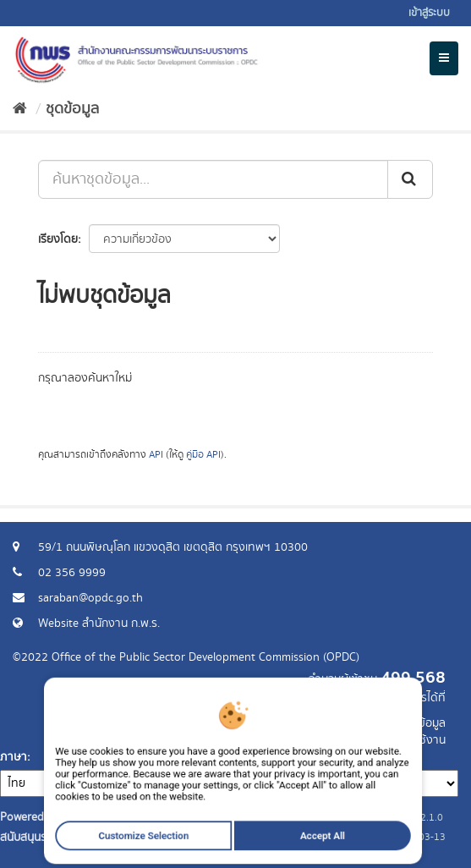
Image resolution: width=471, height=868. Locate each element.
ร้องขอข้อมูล (416, 723)
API (156, 455)
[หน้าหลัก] (20, 109)
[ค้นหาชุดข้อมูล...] (213, 179)
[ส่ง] (410, 179)
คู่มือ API (203, 455)
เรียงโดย (58, 239)
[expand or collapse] (444, 58)
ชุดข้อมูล (72, 109)
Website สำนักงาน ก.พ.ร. (99, 624)
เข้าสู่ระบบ (429, 13)
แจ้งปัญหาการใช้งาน (397, 740)
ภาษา (14, 757)
